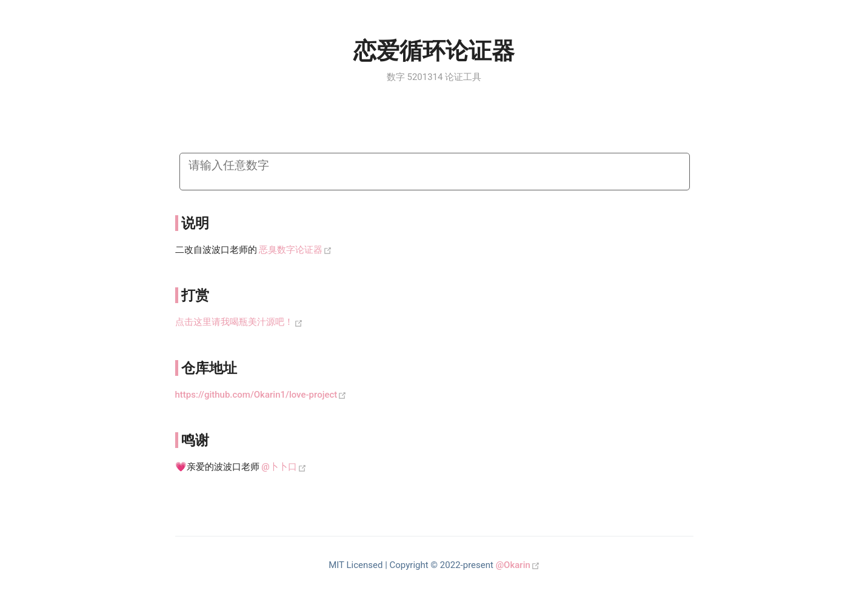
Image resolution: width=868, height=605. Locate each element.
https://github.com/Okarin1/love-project (256, 395)
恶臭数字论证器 (291, 250)
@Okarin (513, 565)
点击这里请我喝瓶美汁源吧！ (234, 322)
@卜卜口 (279, 467)
